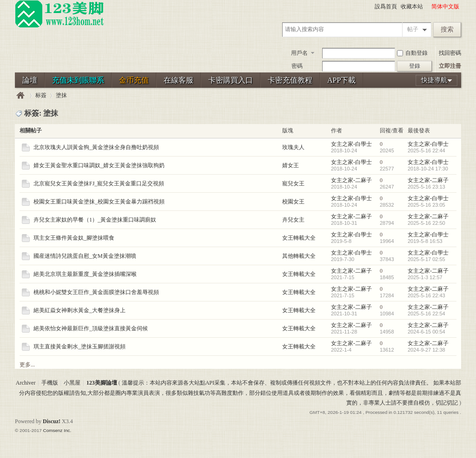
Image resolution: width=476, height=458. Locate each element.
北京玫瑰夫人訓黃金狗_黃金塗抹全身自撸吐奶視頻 (96, 147)
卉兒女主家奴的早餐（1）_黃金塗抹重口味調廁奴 (95, 220)
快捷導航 (434, 80)
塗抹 (61, 95)
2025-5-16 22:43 (426, 295)
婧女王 (291, 165)
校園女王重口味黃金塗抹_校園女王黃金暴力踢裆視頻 (99, 202)
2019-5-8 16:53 (425, 241)
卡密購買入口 (231, 80)
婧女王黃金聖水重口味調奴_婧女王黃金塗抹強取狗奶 (99, 165)
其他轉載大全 (299, 256)
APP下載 (341, 80)
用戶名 (299, 53)
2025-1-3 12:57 (425, 277)
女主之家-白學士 (351, 144)
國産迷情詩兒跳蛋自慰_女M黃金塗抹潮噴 (85, 256)
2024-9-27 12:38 (426, 350)
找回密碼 (450, 53)
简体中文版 (445, 7)
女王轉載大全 (299, 238)
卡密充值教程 (290, 80)
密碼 (297, 66)
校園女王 (293, 202)
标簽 (41, 95)
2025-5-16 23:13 (426, 187)
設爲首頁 (386, 7)
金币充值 (134, 80)
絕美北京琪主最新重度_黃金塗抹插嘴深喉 (85, 274)
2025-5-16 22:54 (426, 314)
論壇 (30, 80)
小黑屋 (72, 383)
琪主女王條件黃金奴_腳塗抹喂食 (74, 238)
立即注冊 (450, 66)
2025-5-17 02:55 (426, 259)
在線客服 (178, 80)
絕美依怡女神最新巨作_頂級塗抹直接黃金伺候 (91, 328)
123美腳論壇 (20, 95)
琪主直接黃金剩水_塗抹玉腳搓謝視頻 (79, 347)
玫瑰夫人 (293, 147)
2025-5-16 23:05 (426, 205)
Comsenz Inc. (57, 430)
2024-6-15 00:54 (426, 332)
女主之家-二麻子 (351, 180)
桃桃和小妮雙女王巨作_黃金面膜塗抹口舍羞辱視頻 (96, 292)
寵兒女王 (293, 183)
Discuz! (52, 421)
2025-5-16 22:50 (426, 223)
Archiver (26, 383)
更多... (27, 365)
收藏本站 (412, 7)
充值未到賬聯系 (78, 80)
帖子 (413, 29)
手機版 (50, 383)
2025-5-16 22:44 (426, 150)
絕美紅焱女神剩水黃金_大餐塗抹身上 (79, 310)
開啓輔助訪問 (427, 7)
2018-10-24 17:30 (428, 169)
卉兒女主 (293, 220)
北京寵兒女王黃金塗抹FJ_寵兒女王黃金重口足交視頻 (99, 183)
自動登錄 (412, 53)
